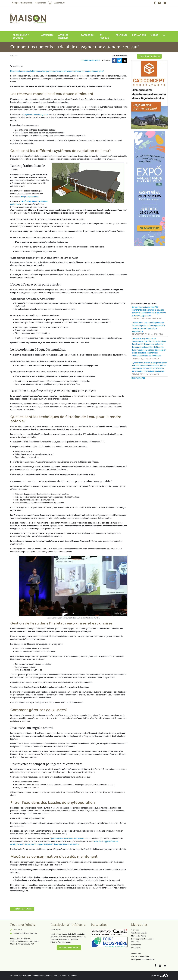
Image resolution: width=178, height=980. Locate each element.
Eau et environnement (120, 56)
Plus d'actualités (138, 378)
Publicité (135, 942)
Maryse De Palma (139, 936)
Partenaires (136, 945)
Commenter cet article (90, 60)
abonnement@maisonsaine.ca (26, 933)
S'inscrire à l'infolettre (149, 56)
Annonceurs (136, 948)
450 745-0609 (19, 930)
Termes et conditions (140, 956)
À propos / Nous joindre (22, 3)
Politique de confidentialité (143, 959)
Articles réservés (63, 37)
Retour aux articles (22, 909)
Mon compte (40, 3)
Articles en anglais (139, 933)
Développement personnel (143, 939)
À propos (135, 930)
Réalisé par (155, 976)
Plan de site (136, 954)
